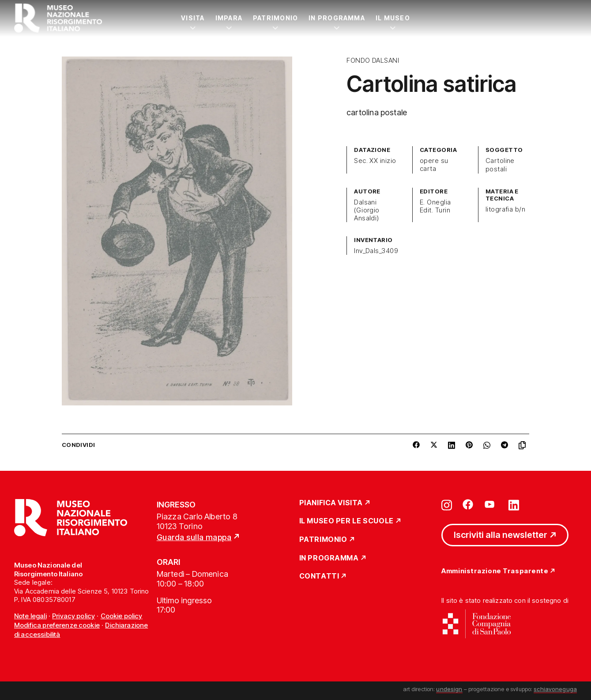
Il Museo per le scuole (346, 521)
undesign (449, 689)
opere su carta (434, 165)
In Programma (337, 18)
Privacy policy (73, 616)
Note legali (30, 616)
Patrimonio (275, 18)
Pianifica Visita (331, 503)
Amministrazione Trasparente (495, 571)
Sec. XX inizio (375, 161)
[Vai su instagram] (447, 504)
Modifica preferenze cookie (57, 625)
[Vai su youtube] (491, 504)
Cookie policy (122, 616)
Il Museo (393, 18)
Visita (193, 18)
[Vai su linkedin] (514, 504)
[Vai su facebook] (468, 504)
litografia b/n (506, 209)
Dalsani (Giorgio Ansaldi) (367, 210)
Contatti (319, 576)
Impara (229, 18)
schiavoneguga (555, 689)
